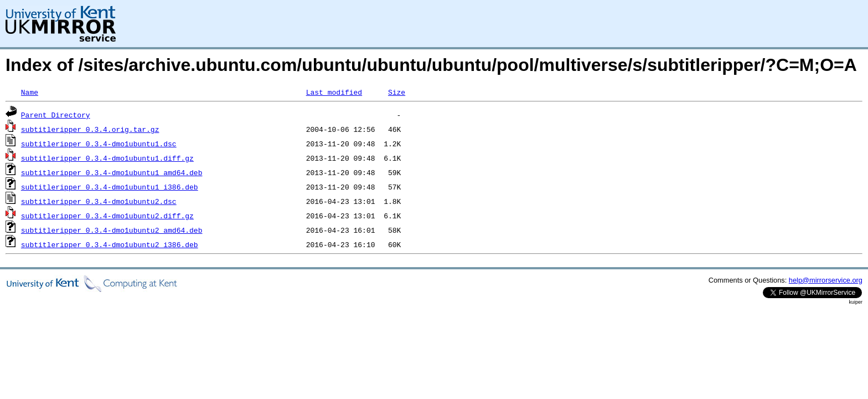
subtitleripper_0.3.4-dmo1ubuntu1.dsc (99, 144)
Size (397, 92)
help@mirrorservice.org (826, 280)
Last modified (334, 92)
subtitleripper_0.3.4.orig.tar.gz (90, 129)
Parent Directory (56, 115)
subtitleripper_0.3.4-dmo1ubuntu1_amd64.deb (112, 172)
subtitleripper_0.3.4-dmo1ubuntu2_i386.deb (110, 244)
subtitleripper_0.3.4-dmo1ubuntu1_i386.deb (110, 187)
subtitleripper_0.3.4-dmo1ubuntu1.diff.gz (107, 158)
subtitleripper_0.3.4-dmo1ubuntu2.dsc (99, 201)
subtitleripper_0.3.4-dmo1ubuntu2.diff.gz (107, 216)
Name (30, 92)
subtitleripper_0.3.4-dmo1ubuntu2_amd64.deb (112, 230)
